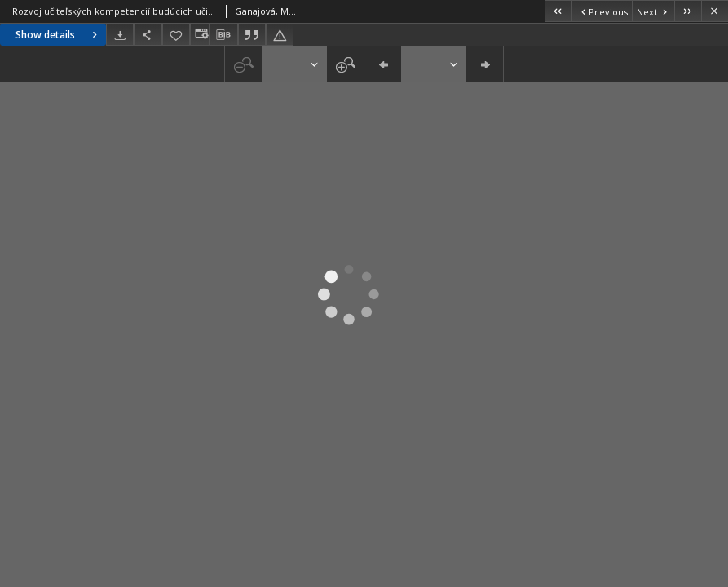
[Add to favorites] (176, 35)
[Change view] (200, 35)
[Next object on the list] (653, 11)
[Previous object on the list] (602, 11)
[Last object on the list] (688, 11)
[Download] (120, 35)
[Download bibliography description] (223, 35)
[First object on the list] (558, 11)
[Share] (148, 35)
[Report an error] (280, 35)
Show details (58, 35)
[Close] (715, 11)
